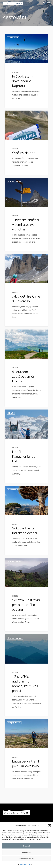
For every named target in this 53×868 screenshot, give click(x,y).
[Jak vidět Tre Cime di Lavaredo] (26, 290)
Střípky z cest (14, 723)
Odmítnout (26, 852)
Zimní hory (13, 38)
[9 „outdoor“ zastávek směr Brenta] (26, 368)
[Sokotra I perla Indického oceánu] (26, 520)
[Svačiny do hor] (26, 143)
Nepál (11, 413)
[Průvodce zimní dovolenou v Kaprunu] (26, 71)
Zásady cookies (25, 864)
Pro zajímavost (15, 181)
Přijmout (26, 846)
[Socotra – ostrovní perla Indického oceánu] (26, 595)
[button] (49, 826)
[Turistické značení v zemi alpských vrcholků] (26, 214)
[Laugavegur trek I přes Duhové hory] (26, 753)
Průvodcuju (13, 258)
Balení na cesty (15, 490)
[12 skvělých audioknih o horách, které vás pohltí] (26, 675)
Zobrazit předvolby (26, 859)
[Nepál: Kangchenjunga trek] (26, 446)
